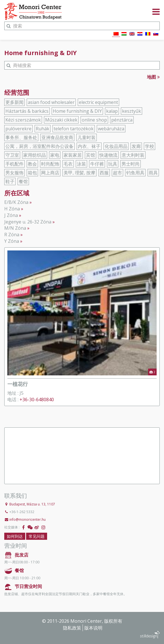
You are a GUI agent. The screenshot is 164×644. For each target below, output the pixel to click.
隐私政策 (72, 628)
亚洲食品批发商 (57, 137)
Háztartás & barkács (27, 111)
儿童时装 (87, 137)
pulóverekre (18, 129)
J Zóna (11, 215)
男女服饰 (14, 173)
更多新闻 (14, 102)
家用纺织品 (35, 155)
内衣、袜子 (89, 146)
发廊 (136, 146)
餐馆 (23, 181)
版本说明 (93, 628)
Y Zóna (12, 241)
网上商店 (50, 173)
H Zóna (12, 209)
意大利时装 (133, 155)
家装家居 (73, 155)
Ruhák (43, 129)
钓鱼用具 (135, 173)
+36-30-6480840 (37, 400)
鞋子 (10, 181)
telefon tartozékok (74, 129)
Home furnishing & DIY (77, 111)
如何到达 (15, 536)
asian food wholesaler (51, 102)
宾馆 (91, 155)
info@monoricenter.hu (28, 519)
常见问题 (37, 536)
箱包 (32, 173)
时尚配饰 (50, 164)
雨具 (153, 173)
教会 (32, 164)
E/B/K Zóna (16, 202)
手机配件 (14, 164)
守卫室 (12, 155)
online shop (94, 120)
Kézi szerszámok (23, 120)
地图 (153, 77)
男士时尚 (131, 164)
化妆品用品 (116, 146)
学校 (150, 146)
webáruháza (111, 129)
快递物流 (108, 155)
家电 (55, 155)
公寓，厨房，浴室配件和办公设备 (39, 146)
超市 (117, 173)
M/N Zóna (15, 228)
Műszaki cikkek (61, 120)
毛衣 (68, 164)
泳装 (81, 164)
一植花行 (18, 384)
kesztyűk (132, 111)
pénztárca (122, 120)
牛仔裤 (97, 164)
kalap (112, 111)
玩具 (113, 164)
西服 (104, 173)
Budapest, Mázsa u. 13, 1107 (32, 504)
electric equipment (98, 102)
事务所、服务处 (21, 137)
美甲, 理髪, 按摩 (79, 173)
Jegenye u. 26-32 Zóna (28, 222)
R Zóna (12, 235)
